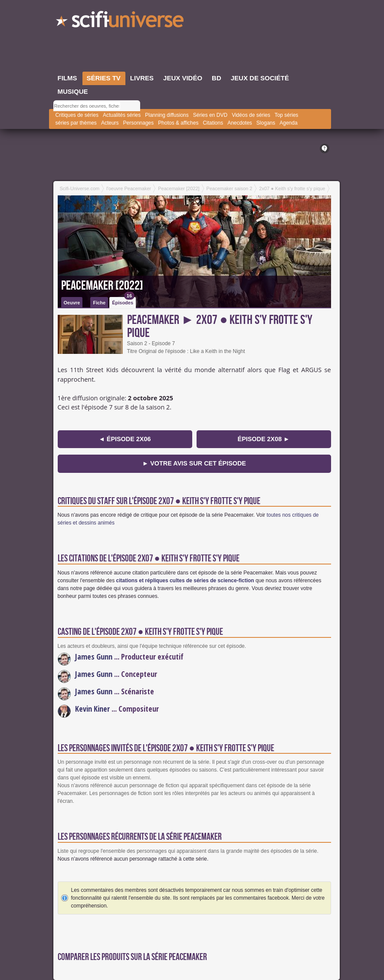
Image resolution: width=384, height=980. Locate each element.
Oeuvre (72, 303)
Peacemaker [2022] (102, 286)
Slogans (266, 123)
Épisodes (123, 301)
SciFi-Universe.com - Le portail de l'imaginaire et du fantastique (121, 22)
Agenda (288, 123)
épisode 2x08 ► (264, 439)
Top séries (287, 115)
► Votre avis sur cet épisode (194, 463)
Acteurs (110, 123)
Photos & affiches (178, 123)
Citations (213, 123)
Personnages (139, 123)
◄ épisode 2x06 (125, 439)
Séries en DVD (210, 115)
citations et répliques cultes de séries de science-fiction (185, 581)
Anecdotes (240, 123)
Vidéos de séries (251, 115)
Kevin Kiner (92, 709)
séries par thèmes (76, 123)
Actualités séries (122, 115)
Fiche (99, 303)
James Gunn (94, 657)
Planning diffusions (167, 115)
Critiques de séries (77, 115)
